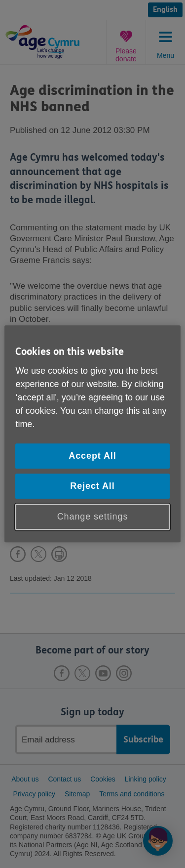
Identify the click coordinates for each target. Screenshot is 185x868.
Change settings (93, 517)
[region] (92, 434)
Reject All (92, 486)
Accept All (92, 456)
